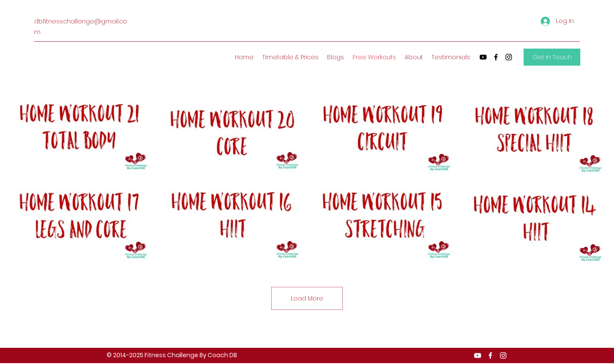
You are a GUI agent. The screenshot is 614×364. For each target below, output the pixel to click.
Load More (307, 298)
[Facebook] (496, 57)
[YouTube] (483, 57)
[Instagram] (509, 57)
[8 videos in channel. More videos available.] (307, 179)
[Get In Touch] (552, 57)
